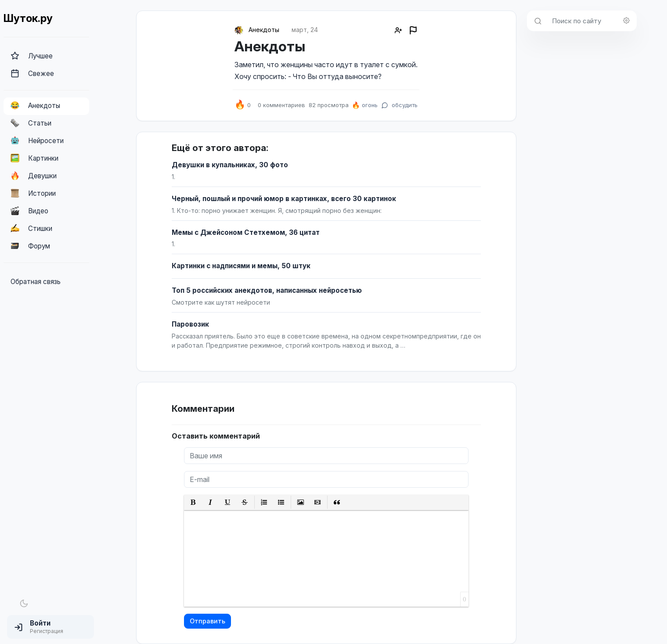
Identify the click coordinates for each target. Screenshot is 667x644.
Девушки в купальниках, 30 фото (230, 165)
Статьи (31, 123)
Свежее (32, 73)
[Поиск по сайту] (592, 21)
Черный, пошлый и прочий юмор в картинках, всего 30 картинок (284, 199)
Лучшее (32, 56)
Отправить (207, 621)
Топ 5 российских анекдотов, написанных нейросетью (267, 290)
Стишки (31, 228)
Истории (33, 193)
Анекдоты (35, 105)
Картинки (34, 158)
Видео (29, 211)
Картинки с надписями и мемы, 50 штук (241, 266)
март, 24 (305, 30)
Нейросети (37, 140)
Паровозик (190, 324)
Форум (30, 246)
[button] (50, 627)
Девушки (34, 176)
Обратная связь (36, 282)
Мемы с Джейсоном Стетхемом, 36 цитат (246, 232)
